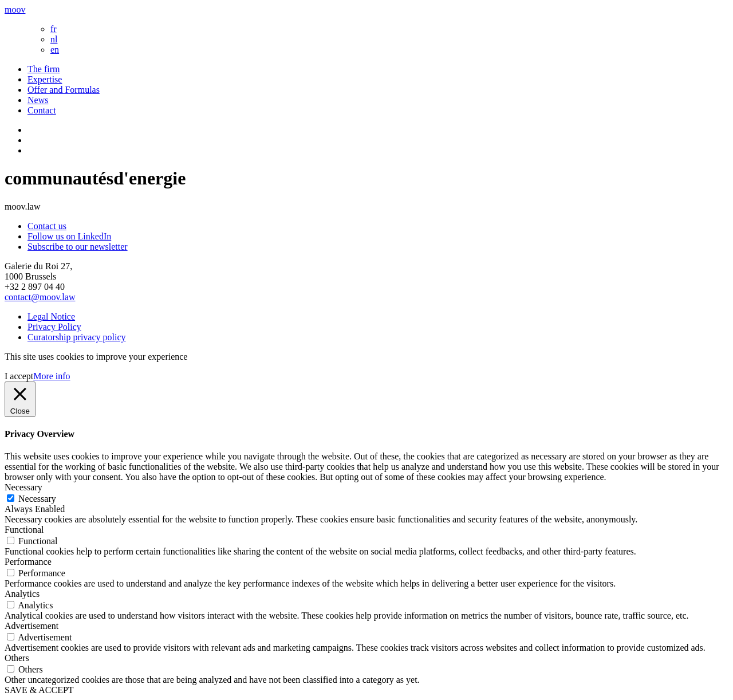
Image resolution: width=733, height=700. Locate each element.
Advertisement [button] (31, 626)
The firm (44, 69)
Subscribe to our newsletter (78, 247)
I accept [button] (19, 376)
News (38, 100)
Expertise (45, 79)
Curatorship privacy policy (77, 337)
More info (52, 376)
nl (54, 39)
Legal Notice (51, 316)
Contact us (47, 226)
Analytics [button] (22, 594)
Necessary (37, 499)
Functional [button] (24, 530)
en (55, 50)
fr (54, 29)
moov (15, 9)
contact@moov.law (40, 297)
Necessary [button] (23, 487)
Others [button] (17, 658)
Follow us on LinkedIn (69, 236)
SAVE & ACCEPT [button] (39, 690)
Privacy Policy (54, 327)
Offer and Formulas (64, 90)
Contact (42, 110)
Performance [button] (28, 562)
